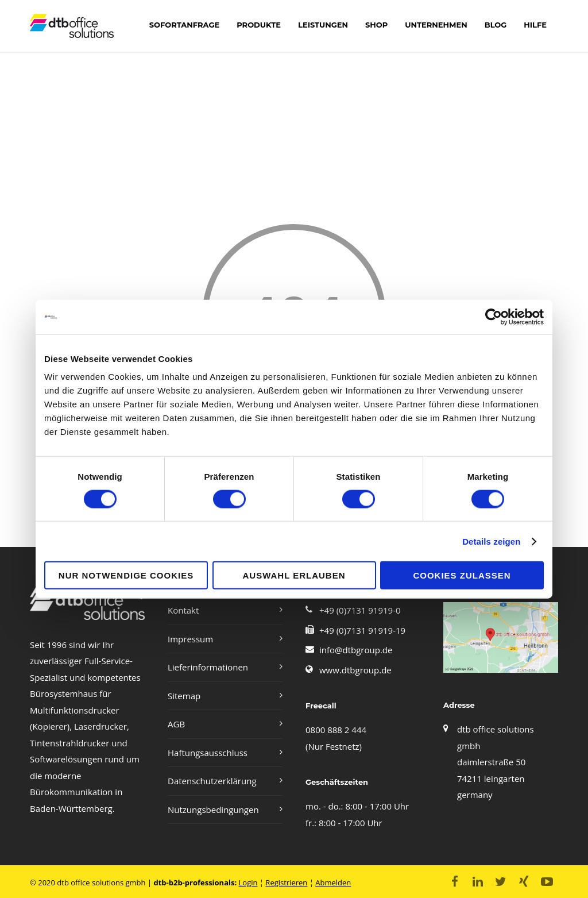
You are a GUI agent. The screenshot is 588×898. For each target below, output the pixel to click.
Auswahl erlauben (294, 575)
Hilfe (535, 25)
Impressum (190, 639)
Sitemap (184, 696)
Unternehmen (436, 25)
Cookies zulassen (462, 575)
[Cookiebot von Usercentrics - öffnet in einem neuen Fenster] (494, 317)
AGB (176, 724)
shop (376, 25)
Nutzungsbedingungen (213, 810)
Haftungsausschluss (208, 753)
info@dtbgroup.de (356, 650)
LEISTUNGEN (323, 25)
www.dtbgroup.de (355, 670)
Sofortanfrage (184, 25)
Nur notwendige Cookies (126, 575)
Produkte (259, 25)
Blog (496, 25)
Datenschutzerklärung (212, 781)
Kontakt (183, 610)
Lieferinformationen (208, 667)
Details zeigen (491, 541)
